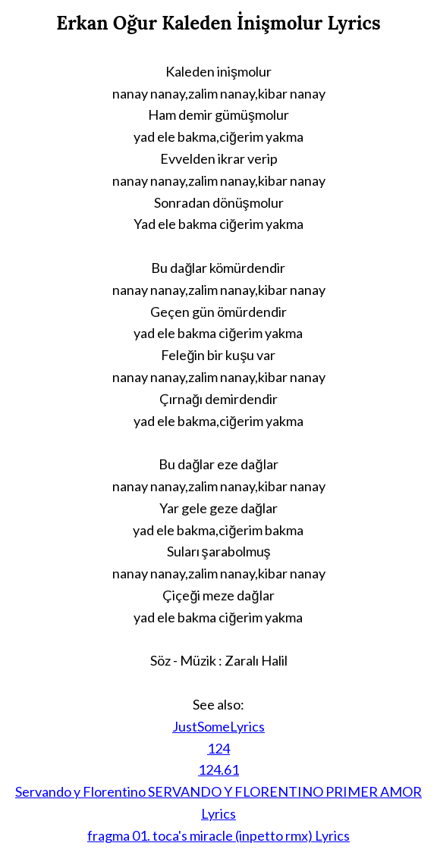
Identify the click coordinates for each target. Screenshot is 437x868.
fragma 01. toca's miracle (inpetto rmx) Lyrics (218, 835)
